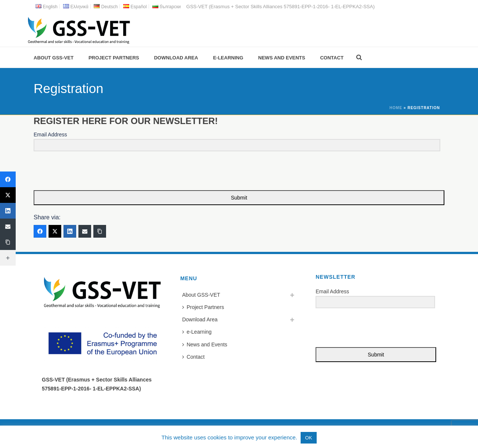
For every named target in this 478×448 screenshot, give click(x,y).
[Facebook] (40, 231)
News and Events (282, 58)
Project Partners (114, 58)
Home (396, 108)
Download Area (176, 58)
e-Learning (228, 58)
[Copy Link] (100, 231)
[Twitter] (55, 231)
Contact (332, 58)
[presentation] (80, 171)
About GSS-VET (54, 58)
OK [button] (309, 438)
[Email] (85, 231)
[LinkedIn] (70, 231)
